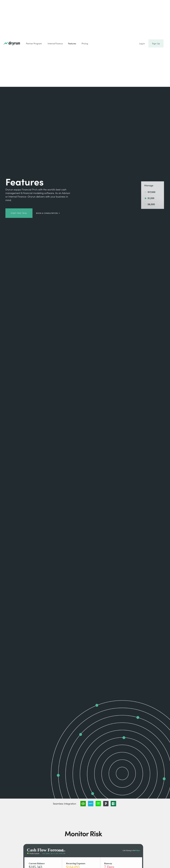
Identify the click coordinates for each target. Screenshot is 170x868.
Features (72, 43)
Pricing (85, 43)
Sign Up (156, 43)
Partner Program (34, 43)
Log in (142, 43)
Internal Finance (55, 43)
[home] (12, 43)
